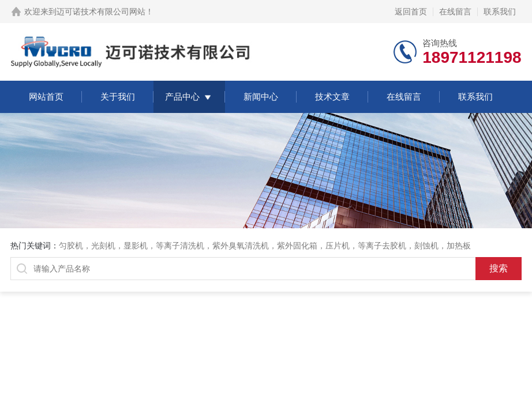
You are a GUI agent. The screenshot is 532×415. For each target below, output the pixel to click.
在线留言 (455, 12)
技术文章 (332, 97)
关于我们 (118, 97)
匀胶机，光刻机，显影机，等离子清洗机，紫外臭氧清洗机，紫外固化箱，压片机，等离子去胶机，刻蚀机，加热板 (265, 246)
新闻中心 (261, 97)
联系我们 (500, 12)
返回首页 (411, 12)
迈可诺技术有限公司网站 (101, 12)
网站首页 (46, 97)
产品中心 (182, 97)
